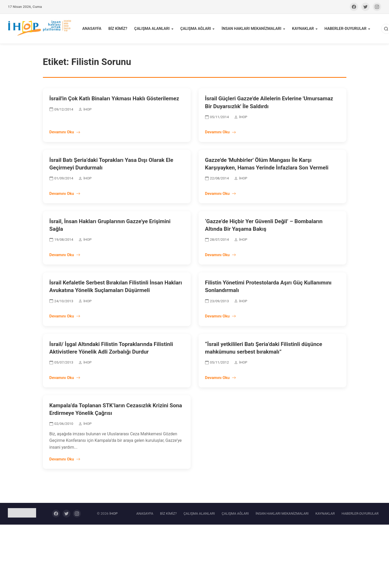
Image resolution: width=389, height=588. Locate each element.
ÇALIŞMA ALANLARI (153, 29)
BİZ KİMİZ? (119, 29)
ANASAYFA (94, 29)
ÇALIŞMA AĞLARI (196, 29)
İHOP (113, 514)
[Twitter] (365, 7)
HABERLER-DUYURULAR (344, 29)
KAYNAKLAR (302, 29)
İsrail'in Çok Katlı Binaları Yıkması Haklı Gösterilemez (114, 100)
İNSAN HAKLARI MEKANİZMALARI (251, 29)
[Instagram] (377, 7)
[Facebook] (354, 7)
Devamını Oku (65, 133)
